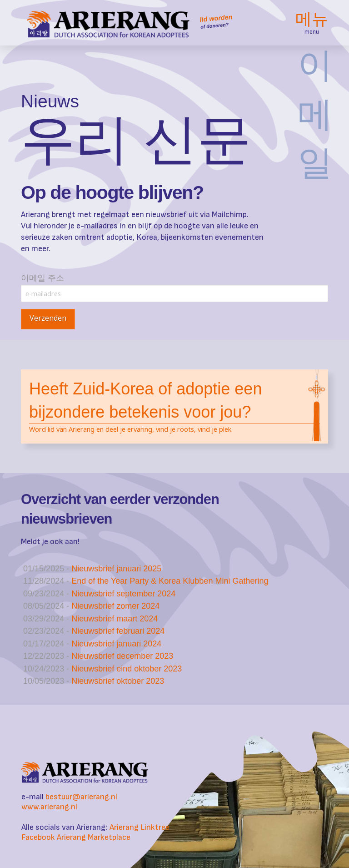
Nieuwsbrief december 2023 (122, 656)
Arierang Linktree (140, 827)
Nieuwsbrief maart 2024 (115, 619)
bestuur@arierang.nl (81, 797)
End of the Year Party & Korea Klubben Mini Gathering (170, 581)
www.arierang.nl (49, 807)
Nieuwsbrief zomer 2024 (115, 606)
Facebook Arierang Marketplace (76, 837)
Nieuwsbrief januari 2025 (116, 569)
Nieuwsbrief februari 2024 (118, 631)
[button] (312, 23)
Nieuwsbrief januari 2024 (116, 644)
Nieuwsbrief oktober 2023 (118, 681)
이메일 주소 (174, 286)
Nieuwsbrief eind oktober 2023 (127, 669)
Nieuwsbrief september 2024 (123, 594)
